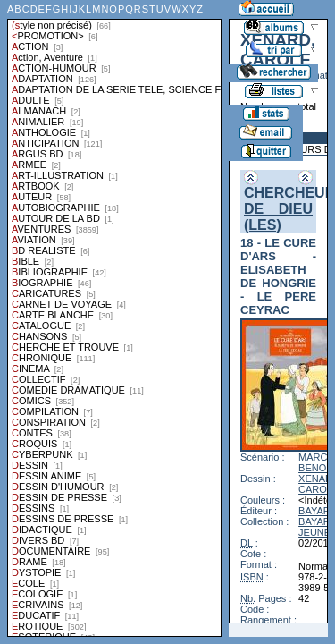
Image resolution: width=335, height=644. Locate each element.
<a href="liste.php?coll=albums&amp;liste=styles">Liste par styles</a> (114, 318)
